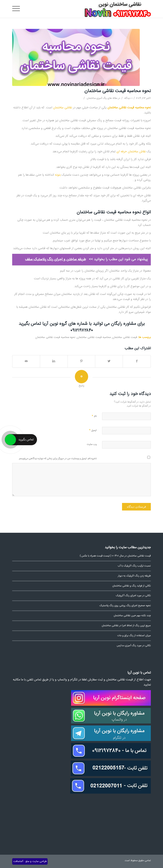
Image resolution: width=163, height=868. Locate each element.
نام (94, 416)
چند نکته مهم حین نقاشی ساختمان (132, 616)
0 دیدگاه (128, 98)
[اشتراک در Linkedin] (54, 361)
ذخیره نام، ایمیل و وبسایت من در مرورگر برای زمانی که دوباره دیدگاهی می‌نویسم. (57, 459)
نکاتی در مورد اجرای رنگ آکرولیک (133, 596)
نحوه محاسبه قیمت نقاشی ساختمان (118, 91)
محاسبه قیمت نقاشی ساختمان (94, 337)
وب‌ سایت (92, 445)
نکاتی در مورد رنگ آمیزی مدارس (134, 646)
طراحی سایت (40, 861)
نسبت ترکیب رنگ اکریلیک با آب (134, 566)
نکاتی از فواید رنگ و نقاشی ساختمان (132, 586)
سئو (27, 861)
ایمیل (93, 430)
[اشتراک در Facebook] (137, 361)
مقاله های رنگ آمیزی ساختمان (102, 98)
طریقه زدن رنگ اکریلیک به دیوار (134, 576)
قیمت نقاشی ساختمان (125, 337)
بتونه (58, 175)
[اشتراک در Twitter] (109, 361)
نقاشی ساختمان (63, 108)
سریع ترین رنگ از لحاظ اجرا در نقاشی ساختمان (126, 626)
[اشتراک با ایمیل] (26, 361)
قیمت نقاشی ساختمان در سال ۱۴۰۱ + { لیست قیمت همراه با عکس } (115, 556)
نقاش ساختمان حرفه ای (131, 152)
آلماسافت (18, 861)
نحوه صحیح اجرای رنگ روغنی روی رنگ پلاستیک (125, 606)
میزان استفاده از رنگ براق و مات (134, 636)
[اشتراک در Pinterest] (81, 361)
